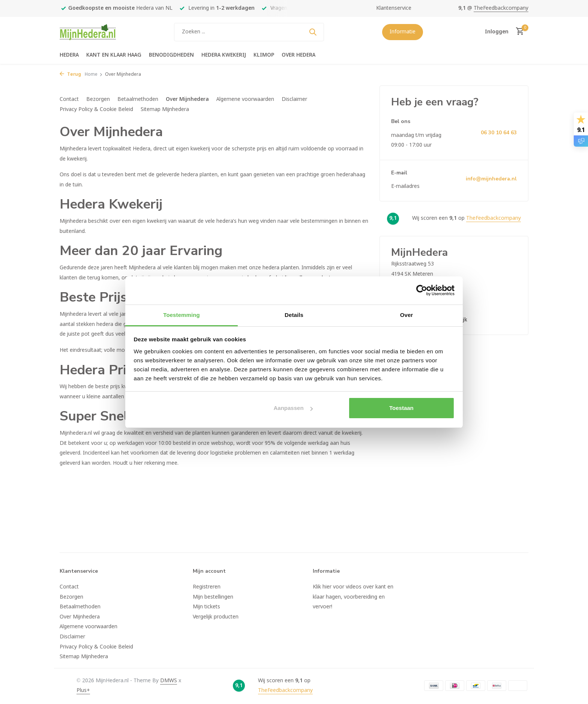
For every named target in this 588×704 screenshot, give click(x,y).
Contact (69, 99)
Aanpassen (293, 408)
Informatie (403, 32)
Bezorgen (98, 99)
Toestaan (401, 408)
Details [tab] (294, 315)
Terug (70, 75)
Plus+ (83, 690)
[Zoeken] (249, 32)
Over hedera (298, 55)
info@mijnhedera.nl (491, 179)
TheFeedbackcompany (501, 8)
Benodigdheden (171, 55)
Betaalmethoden (138, 99)
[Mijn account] (497, 32)
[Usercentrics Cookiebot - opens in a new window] (422, 290)
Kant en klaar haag (114, 55)
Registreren (207, 587)
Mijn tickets (206, 607)
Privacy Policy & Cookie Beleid (96, 110)
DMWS (169, 681)
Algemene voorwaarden (245, 99)
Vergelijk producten (216, 617)
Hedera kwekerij (224, 55)
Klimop (264, 55)
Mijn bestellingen (213, 597)
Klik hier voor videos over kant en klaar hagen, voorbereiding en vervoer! (353, 597)
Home (94, 75)
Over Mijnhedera (187, 99)
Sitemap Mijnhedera (165, 110)
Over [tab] (407, 315)
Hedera (69, 55)
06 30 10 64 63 (499, 133)
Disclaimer (294, 99)
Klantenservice (394, 8)
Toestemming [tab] (181, 315)
